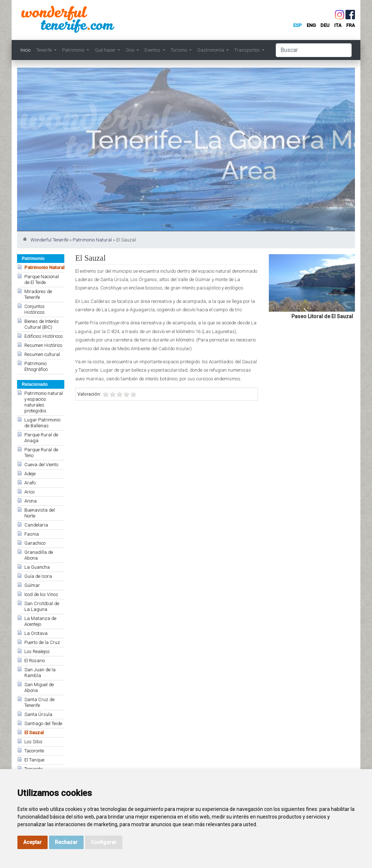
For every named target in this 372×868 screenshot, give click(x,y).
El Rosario (35, 661)
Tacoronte (34, 751)
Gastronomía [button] (211, 50)
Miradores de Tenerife (38, 294)
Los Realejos (37, 651)
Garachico (35, 543)
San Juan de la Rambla (40, 673)
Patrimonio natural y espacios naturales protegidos (44, 402)
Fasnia (32, 534)
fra (351, 25)
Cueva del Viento (41, 465)
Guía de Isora (38, 576)
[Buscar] (314, 50)
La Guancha (37, 567)
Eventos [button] (153, 50)
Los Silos (33, 742)
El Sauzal (34, 733)
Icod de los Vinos (41, 594)
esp (298, 25)
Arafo (30, 483)
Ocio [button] (131, 50)
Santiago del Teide (43, 723)
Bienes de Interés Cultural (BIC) (42, 324)
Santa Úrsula (38, 714)
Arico (29, 492)
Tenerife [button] (45, 50)
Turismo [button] (179, 50)
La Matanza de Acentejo (40, 621)
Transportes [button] (248, 50)
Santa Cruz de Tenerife (39, 702)
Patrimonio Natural (92, 240)
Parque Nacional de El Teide (42, 279)
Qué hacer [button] (106, 50)
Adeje (30, 474)
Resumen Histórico (43, 345)
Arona (31, 501)
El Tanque (34, 760)
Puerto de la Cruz (42, 642)
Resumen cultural (42, 354)
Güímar (32, 585)
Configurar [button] (104, 842)
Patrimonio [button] (74, 50)
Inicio (25, 50)
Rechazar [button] (66, 842)
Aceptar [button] (33, 842)
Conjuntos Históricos (35, 309)
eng (311, 25)
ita (338, 25)
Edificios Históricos (44, 336)
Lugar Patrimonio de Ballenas (42, 423)
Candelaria (36, 525)
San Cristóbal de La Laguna (42, 606)
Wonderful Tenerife (49, 240)
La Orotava (36, 633)
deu (325, 25)
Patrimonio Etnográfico (36, 366)
